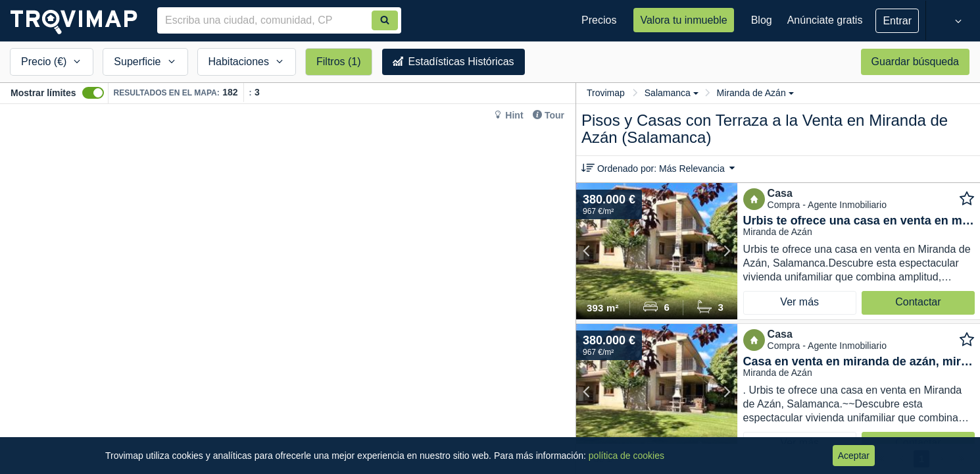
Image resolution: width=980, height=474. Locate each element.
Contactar (918, 302)
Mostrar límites (43, 93)
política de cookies (626, 456)
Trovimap (606, 93)
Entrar (897, 21)
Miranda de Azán (755, 93)
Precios (599, 20)
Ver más (799, 302)
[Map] (288, 289)
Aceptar (854, 456)
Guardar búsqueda (915, 62)
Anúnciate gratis (825, 20)
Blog (762, 20)
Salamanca (672, 93)
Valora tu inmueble (683, 20)
